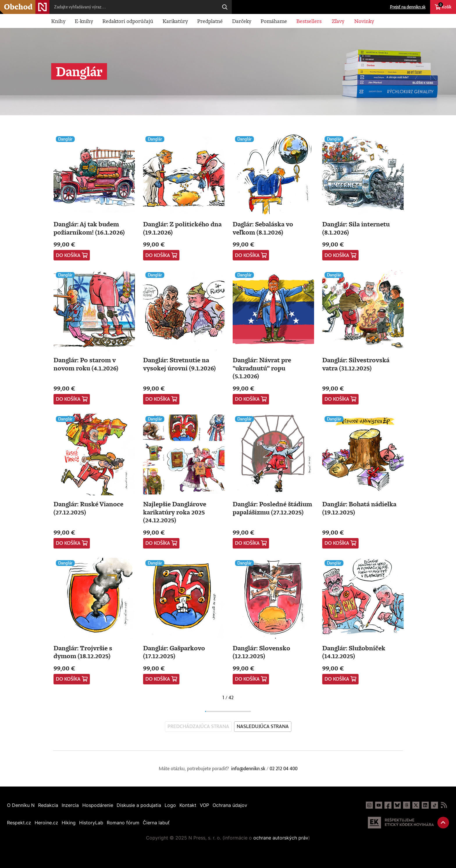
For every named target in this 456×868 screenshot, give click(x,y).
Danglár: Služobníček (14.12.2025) (354, 652)
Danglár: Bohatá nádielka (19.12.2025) (359, 508)
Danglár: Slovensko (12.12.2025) (261, 652)
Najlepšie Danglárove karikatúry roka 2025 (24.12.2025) (175, 512)
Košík (445, 6)
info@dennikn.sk (248, 768)
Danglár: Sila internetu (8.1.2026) (356, 228)
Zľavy (338, 21)
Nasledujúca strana (263, 726)
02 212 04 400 (284, 768)
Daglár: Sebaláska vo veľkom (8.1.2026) (263, 228)
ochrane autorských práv (281, 838)
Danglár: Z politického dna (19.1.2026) (182, 228)
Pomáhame (274, 21)
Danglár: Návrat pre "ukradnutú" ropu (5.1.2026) (262, 368)
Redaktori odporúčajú (128, 21)
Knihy (58, 21)
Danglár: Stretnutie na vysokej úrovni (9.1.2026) (179, 364)
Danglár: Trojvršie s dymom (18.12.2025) (83, 652)
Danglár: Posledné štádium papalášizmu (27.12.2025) (272, 508)
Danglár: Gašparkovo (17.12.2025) (174, 652)
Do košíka (68, 255)
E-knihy (84, 21)
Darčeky (242, 21)
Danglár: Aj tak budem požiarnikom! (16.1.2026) (89, 228)
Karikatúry (175, 21)
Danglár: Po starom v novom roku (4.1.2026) (86, 364)
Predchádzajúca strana (198, 726)
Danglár (65, 139)
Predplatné (210, 21)
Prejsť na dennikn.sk (408, 7)
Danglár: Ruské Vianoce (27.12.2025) (88, 508)
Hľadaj (225, 7)
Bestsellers (309, 21)
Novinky (364, 21)
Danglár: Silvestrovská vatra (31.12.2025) (356, 364)
